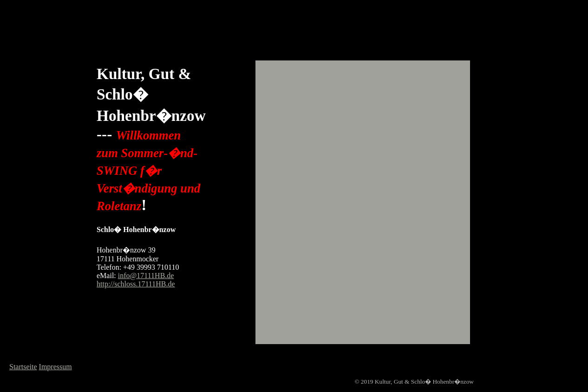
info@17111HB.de (146, 276)
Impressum (56, 367)
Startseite (23, 367)
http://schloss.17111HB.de (136, 284)
